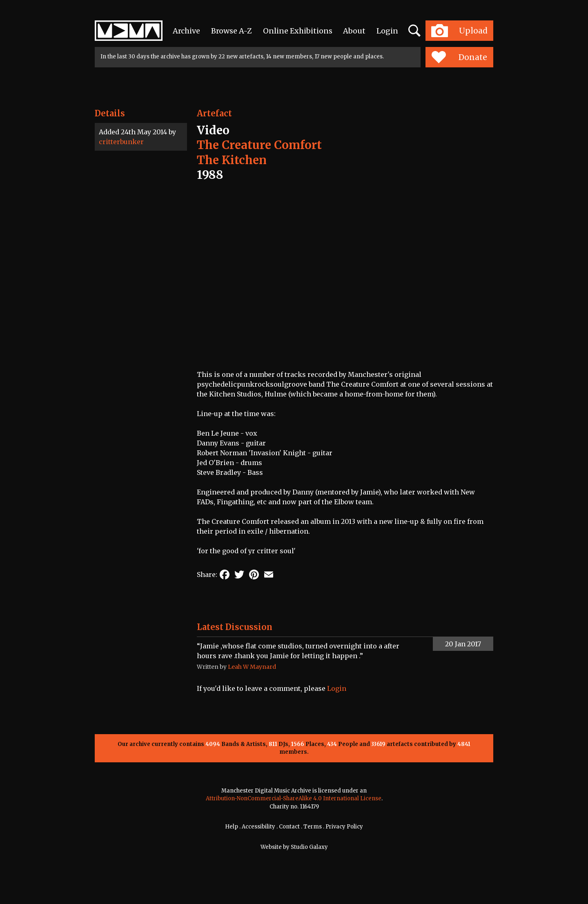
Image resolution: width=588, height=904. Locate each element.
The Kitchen (232, 160)
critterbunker (121, 142)
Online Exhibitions (298, 31)
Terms (313, 827)
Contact (289, 827)
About (354, 31)
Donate (459, 57)
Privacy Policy (344, 827)
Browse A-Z (232, 31)
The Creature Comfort (259, 145)
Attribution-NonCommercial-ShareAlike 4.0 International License (294, 798)
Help (232, 827)
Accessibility (258, 827)
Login (387, 31)
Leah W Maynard (252, 667)
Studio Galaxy (309, 847)
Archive (186, 31)
